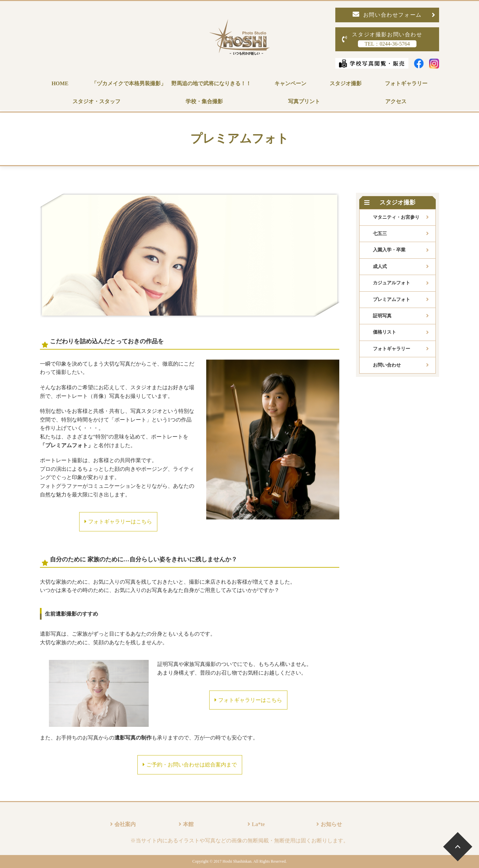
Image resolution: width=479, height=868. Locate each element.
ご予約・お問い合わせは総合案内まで (190, 765)
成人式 (380, 267)
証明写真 (382, 316)
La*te (258, 824)
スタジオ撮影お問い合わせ (382, 39)
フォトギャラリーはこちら (118, 522)
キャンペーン (290, 83)
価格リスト (385, 332)
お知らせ (331, 824)
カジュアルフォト (392, 283)
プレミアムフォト (392, 299)
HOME (60, 83)
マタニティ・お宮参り (396, 217)
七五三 (380, 234)
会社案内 (125, 824)
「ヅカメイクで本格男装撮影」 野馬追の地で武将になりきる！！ (171, 83)
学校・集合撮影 (204, 101)
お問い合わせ (387, 365)
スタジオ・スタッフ (96, 101)
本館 (188, 824)
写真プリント (304, 101)
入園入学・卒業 (389, 250)
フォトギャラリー (406, 83)
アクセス (396, 101)
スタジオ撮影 (346, 83)
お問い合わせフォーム (394, 15)
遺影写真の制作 (133, 738)
